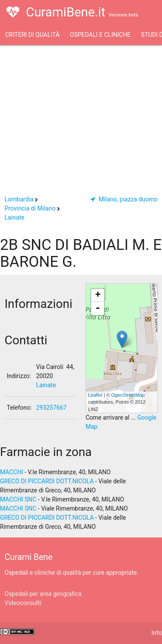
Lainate (15, 217)
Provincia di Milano (30, 208)
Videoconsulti (23, 603)
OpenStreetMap (128, 395)
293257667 (51, 408)
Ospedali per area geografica (43, 594)
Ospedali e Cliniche (100, 35)
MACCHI (11, 472)
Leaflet (95, 395)
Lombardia (19, 199)
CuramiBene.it (72, 17)
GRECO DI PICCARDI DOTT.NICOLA (47, 481)
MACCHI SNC (18, 499)
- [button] (98, 308)
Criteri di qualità (32, 35)
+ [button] (98, 295)
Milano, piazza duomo (124, 199)
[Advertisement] (81, 117)
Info (157, 633)
